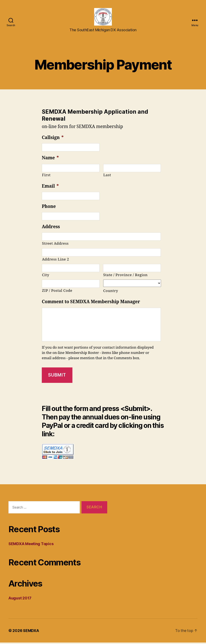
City (46, 276)
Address (51, 228)
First (46, 177)
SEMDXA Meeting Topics (31, 545)
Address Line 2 (56, 261)
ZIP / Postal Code (57, 292)
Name (50, 159)
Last (107, 177)
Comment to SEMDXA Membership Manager (91, 303)
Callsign (53, 139)
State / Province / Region (125, 276)
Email (50, 188)
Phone (49, 208)
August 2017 (20, 600)
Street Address (55, 245)
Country (111, 292)
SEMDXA (31, 632)
